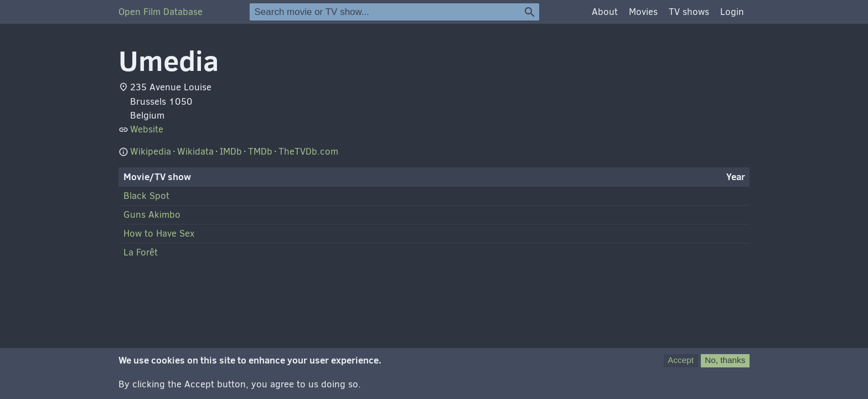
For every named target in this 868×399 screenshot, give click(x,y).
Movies (643, 12)
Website (147, 129)
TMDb (260, 152)
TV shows (689, 12)
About (605, 12)
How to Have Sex (159, 234)
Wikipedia (151, 152)
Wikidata (195, 152)
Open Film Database (161, 12)
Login (732, 12)
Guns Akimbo (152, 215)
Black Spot (146, 196)
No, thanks (725, 365)
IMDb (231, 152)
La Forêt (141, 252)
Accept (681, 365)
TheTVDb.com (308, 152)
